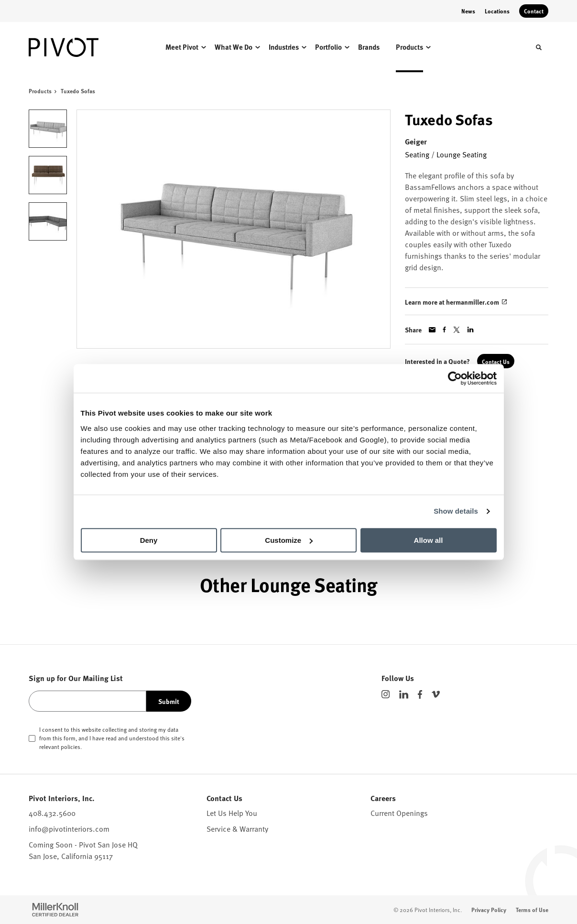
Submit (169, 701)
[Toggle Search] (539, 47)
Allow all (429, 540)
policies (71, 747)
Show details (456, 511)
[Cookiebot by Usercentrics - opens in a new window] (455, 378)
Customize (289, 540)
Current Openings (399, 813)
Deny (149, 540)
